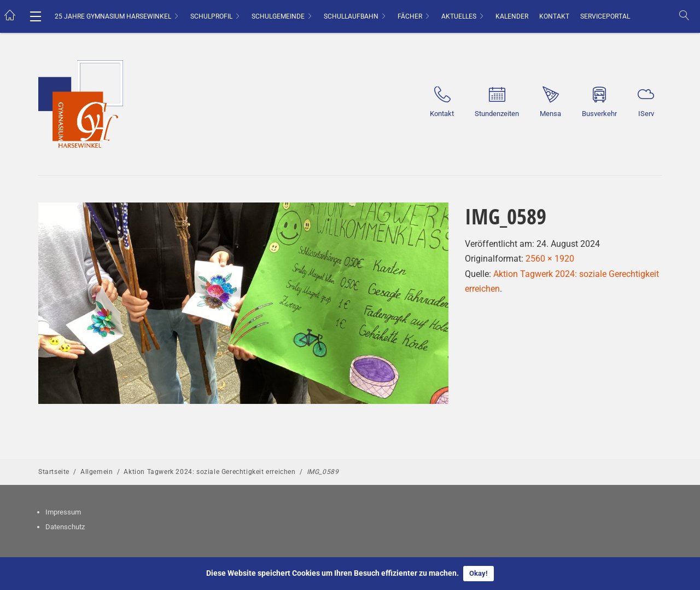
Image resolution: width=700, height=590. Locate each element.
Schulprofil (211, 16)
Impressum (63, 512)
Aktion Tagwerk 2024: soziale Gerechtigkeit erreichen (209, 472)
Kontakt (554, 16)
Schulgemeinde (278, 16)
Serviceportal (605, 16)
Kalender (512, 16)
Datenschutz (65, 527)
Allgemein (97, 472)
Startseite (54, 472)
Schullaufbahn (351, 16)
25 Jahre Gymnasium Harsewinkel (113, 16)
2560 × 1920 (550, 259)
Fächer (410, 16)
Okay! (479, 573)
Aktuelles (459, 16)
